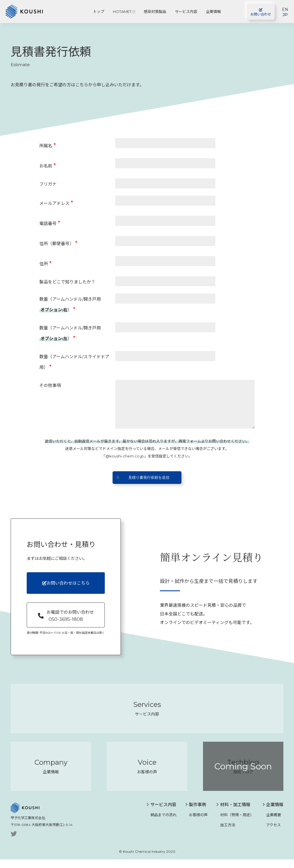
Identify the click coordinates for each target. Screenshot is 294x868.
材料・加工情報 (233, 813)
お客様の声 (197, 823)
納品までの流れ (161, 823)
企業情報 (213, 12)
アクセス (272, 833)
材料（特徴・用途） (235, 823)
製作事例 (196, 813)
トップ (99, 12)
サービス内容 (186, 12)
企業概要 (272, 823)
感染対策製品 (155, 12)
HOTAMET (124, 12)
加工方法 (226, 833)
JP (285, 15)
